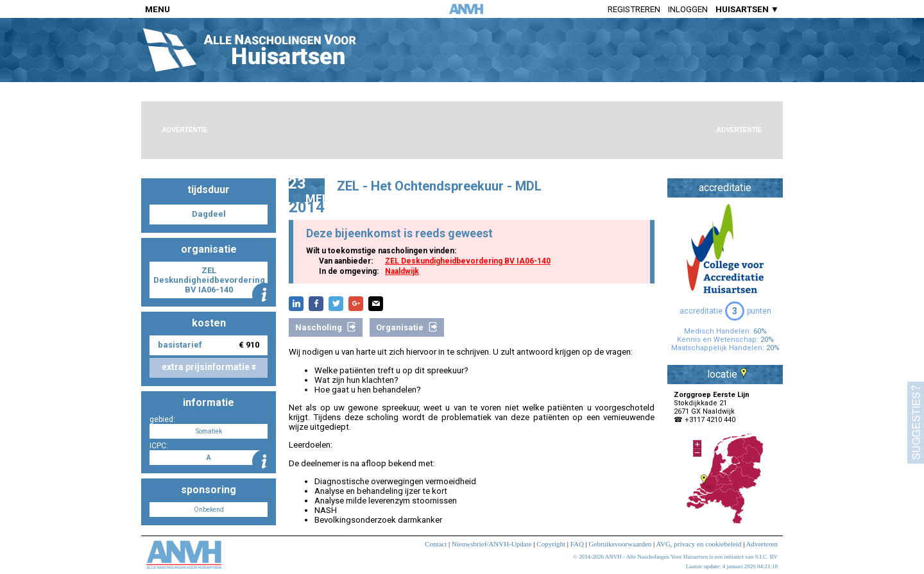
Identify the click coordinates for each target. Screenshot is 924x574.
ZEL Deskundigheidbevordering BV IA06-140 (468, 261)
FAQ (577, 544)
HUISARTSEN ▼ (747, 9)
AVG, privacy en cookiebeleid (698, 544)
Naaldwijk (402, 271)
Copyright (551, 544)
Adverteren (762, 544)
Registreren (634, 9)
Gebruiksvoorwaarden (620, 544)
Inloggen (688, 9)
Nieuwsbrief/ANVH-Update (492, 544)
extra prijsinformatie (209, 367)
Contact (436, 544)
